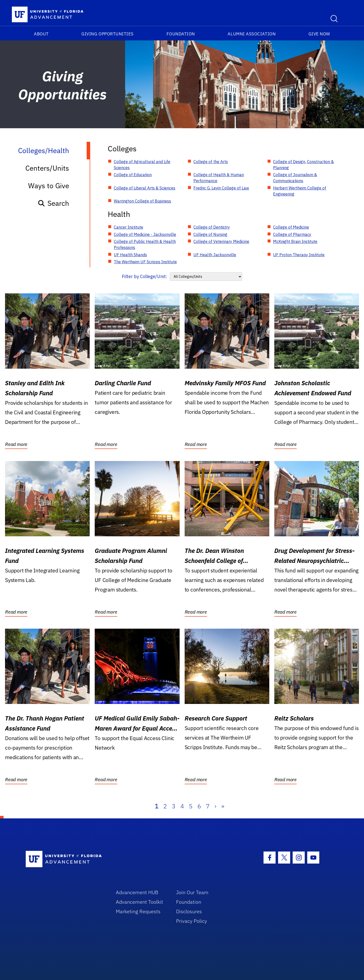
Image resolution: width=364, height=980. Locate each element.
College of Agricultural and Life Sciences (142, 165)
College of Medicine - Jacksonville (145, 234)
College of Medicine (291, 227)
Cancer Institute (128, 227)
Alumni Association (252, 34)
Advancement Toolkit (139, 902)
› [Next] (215, 806)
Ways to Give (49, 186)
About (41, 34)
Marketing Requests (138, 911)
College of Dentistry (212, 227)
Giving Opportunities (108, 34)
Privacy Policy (192, 921)
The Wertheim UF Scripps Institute (145, 262)
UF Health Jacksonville (215, 255)
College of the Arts (211, 162)
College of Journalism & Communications (295, 178)
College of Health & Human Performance (219, 178)
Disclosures (189, 911)
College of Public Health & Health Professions (145, 244)
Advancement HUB (137, 892)
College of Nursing (210, 234)
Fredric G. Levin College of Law (221, 188)
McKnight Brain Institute (295, 241)
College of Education (133, 175)
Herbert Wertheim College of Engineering (300, 191)
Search (53, 203)
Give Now (319, 34)
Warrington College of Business (142, 201)
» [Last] (223, 806)
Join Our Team (192, 892)
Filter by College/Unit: (145, 276)
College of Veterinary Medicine (221, 241)
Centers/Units (47, 168)
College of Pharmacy (292, 234)
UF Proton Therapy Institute (299, 255)
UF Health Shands (130, 255)
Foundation (181, 34)
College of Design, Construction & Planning (303, 165)
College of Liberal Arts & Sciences (145, 188)
